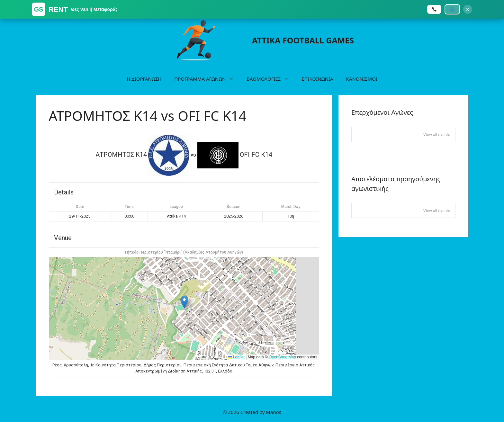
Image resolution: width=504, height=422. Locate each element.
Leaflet (236, 357)
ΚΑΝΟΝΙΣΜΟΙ (362, 79)
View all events (437, 135)
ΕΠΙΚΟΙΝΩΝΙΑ (317, 79)
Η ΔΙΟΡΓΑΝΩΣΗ (144, 79)
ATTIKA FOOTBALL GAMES (303, 40)
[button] (184, 302)
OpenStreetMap (282, 357)
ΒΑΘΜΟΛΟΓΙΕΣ (271, 79)
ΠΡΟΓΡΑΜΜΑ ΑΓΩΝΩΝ (207, 79)
